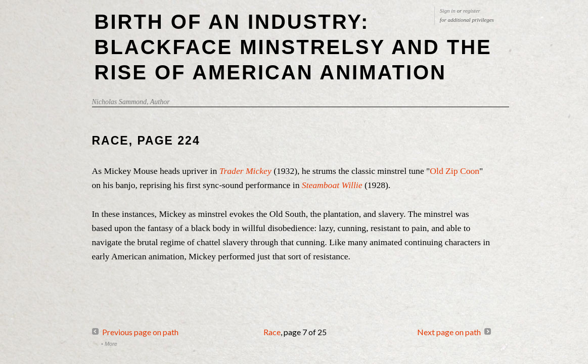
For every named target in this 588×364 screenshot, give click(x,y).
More (111, 344)
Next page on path (449, 332)
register (472, 11)
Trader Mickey (247, 171)
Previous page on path (140, 332)
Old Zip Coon (455, 171)
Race (272, 332)
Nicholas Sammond (120, 102)
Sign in (448, 11)
